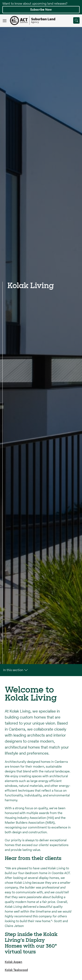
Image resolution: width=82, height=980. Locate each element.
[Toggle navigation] (6, 20)
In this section (16, 670)
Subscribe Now (41, 10)
